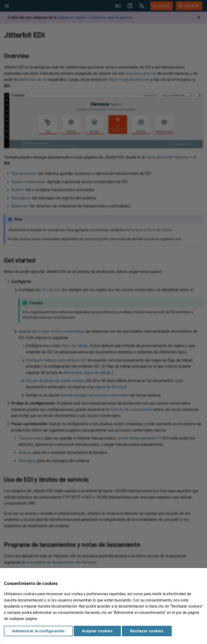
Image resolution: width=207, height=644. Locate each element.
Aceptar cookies (97, 631)
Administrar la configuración (38, 631)
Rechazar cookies (147, 631)
